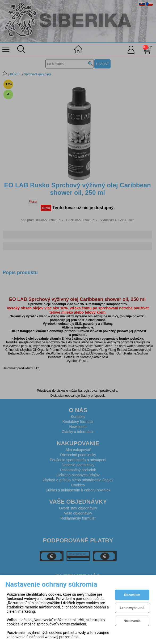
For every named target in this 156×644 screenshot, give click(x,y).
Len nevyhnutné (132, 608)
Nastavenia (132, 621)
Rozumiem (132, 595)
